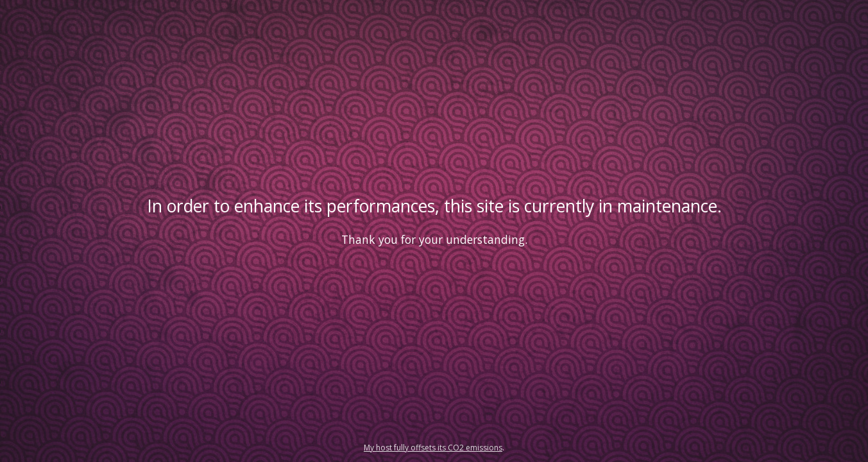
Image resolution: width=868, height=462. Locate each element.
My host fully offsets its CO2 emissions (433, 448)
